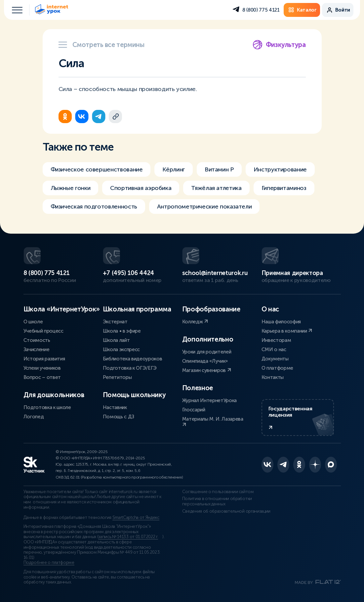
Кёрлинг (173, 169)
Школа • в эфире (122, 331)
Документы (275, 359)
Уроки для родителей (207, 352)
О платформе (277, 368)
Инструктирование (280, 169)
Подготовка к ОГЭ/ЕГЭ (130, 368)
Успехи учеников (42, 368)
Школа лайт (116, 340)
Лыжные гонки (71, 188)
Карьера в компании (287, 331)
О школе (33, 322)
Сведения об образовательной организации (226, 511)
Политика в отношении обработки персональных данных (217, 501)
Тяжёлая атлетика (216, 188)
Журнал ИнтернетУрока (210, 400)
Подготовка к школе (47, 407)
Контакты (273, 377)
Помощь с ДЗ (119, 417)
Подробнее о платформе (49, 563)
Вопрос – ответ (42, 377)
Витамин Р (219, 169)
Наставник (115, 407)
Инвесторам (276, 340)
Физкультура (279, 45)
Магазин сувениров (207, 370)
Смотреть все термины (101, 45)
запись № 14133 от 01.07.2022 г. (128, 537)
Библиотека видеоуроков (133, 359)
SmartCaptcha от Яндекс (136, 518)
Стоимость (37, 340)
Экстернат (115, 322)
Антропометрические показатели (204, 207)
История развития (44, 359)
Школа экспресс (121, 349)
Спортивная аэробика (141, 188)
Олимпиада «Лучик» (205, 361)
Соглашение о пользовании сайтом (218, 492)
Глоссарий (194, 410)
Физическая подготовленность (94, 207)
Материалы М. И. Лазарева (213, 421)
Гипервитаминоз (284, 188)
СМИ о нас (274, 349)
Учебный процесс (43, 331)
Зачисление (37, 349)
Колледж (195, 322)
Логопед (34, 417)
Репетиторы (117, 377)
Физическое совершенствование (97, 169)
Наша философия (281, 322)
